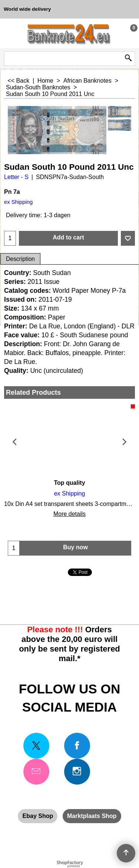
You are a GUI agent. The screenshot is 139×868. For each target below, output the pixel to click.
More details (69, 514)
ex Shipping (18, 202)
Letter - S (16, 177)
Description (20, 259)
